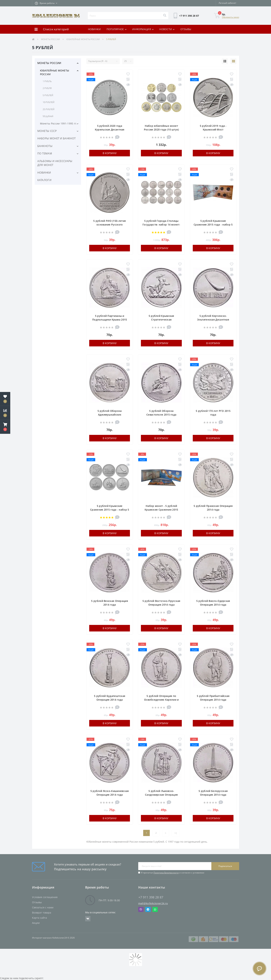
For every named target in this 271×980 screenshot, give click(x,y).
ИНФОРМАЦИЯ (143, 29)
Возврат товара (42, 913)
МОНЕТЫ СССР (47, 131)
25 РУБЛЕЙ (49, 109)
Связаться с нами (43, 907)
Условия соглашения (45, 897)
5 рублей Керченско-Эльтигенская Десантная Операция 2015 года (213, 320)
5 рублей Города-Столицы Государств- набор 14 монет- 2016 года (161, 225)
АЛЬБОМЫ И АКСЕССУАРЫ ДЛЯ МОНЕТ (55, 163)
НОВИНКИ (94, 29)
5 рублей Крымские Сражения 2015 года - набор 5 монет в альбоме (213, 225)
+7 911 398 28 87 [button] (151, 897)
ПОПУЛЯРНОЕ (117, 29)
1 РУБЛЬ (47, 81)
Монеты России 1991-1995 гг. (58, 123)
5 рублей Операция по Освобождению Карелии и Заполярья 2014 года (161, 700)
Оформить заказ (231, 17)
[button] (46, 3)
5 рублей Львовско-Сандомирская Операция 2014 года (161, 795)
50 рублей (48, 116)
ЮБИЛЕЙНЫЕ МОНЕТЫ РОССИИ (83, 39)
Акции (36, 923)
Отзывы (37, 902)
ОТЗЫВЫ (186, 29)
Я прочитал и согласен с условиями (173, 873)
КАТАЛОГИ (44, 180)
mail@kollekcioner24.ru (153, 903)
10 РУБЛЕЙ (49, 102)
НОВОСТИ (167, 29)
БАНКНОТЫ (45, 146)
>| (176, 833)
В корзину (110, 153)
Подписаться (225, 866)
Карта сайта (39, 918)
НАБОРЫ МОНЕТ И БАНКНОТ (57, 138)
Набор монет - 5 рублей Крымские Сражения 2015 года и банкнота (161, 510)
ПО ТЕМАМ (45, 153)
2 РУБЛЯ (47, 88)
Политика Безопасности (166, 873)
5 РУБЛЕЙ (48, 95)
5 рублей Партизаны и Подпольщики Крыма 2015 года (110, 320)
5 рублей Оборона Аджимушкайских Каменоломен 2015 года (110, 415)
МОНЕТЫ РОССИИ (50, 39)
